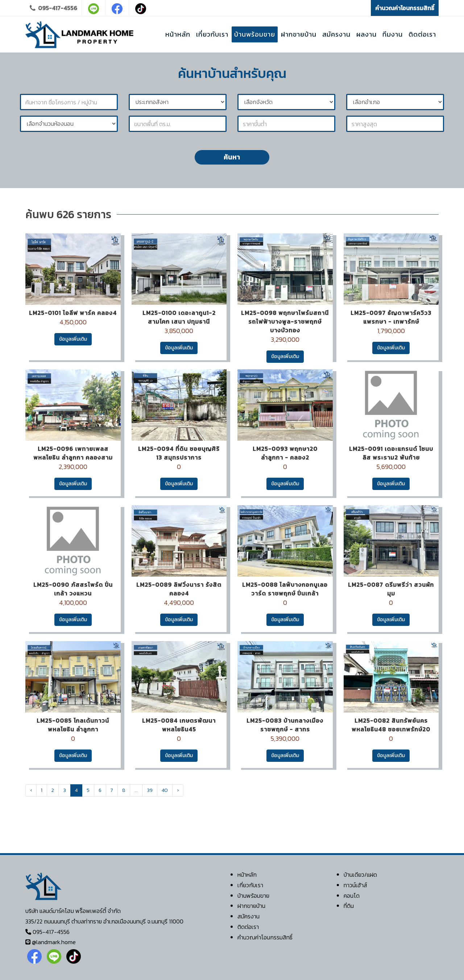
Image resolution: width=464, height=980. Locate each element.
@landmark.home (54, 942)
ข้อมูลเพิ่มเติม (73, 339)
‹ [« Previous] (31, 790)
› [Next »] (178, 790)
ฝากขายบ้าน (251, 906)
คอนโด (352, 896)
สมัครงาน (248, 916)
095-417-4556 (53, 8)
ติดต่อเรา (248, 927)
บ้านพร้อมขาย (253, 896)
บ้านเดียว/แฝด (360, 875)
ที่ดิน (349, 906)
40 (165, 790)
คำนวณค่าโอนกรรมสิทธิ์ (405, 8)
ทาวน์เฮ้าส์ (355, 885)
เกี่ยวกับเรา (250, 885)
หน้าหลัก (247, 875)
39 (150, 790)
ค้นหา (232, 157)
